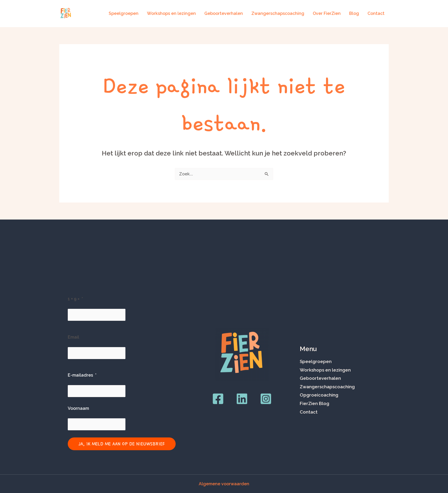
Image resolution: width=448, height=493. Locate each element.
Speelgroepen (124, 13)
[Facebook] (218, 399)
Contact (376, 13)
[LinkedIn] (242, 399)
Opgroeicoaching (319, 395)
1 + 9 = (74, 299)
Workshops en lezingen (171, 13)
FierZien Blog (314, 403)
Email (73, 337)
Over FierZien (327, 13)
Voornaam (78, 408)
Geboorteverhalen (224, 13)
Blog (354, 13)
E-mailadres (80, 375)
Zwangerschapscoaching (278, 13)
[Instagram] (266, 399)
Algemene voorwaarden (224, 484)
